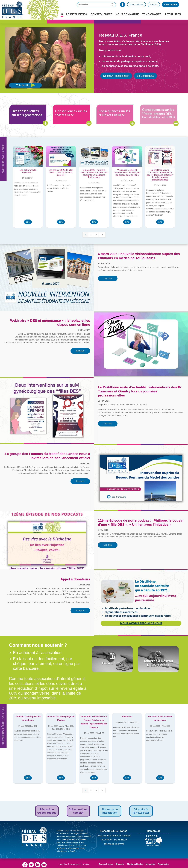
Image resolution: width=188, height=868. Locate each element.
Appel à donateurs (75, 579)
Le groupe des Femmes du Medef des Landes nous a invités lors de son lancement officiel (47, 456)
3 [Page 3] (96, 235)
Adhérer (154, 5)
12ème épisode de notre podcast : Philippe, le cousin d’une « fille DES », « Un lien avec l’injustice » (141, 522)
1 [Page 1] (85, 235)
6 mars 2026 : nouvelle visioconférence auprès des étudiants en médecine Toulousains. (139, 256)
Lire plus (108, 278)
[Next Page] (102, 235)
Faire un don (171, 5)
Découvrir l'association (116, 76)
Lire (28, 222)
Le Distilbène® (145, 76)
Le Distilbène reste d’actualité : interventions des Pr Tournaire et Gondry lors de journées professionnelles (140, 391)
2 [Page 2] (91, 235)
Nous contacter (137, 5)
